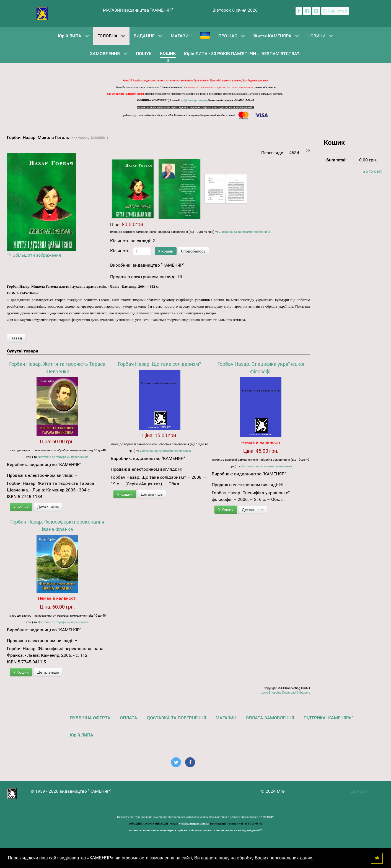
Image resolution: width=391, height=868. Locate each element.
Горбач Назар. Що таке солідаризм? (160, 364)
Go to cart (372, 171)
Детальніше (48, 507)
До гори (357, 791)
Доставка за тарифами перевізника (245, 232)
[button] (315, 859)
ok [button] (377, 858)
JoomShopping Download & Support (285, 693)
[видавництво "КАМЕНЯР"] (42, 13)
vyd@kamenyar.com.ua (194, 101)
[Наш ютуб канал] (335, 11)
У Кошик (21, 507)
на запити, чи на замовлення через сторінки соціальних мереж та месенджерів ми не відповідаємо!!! (196, 107)
